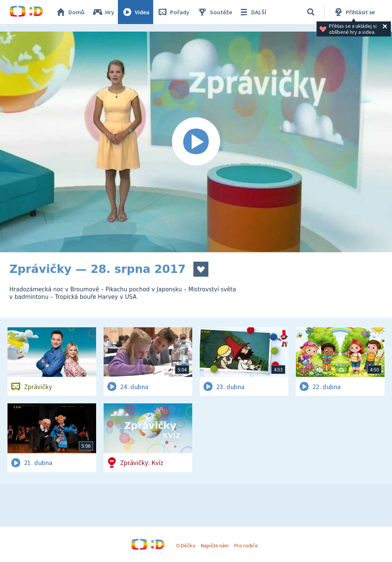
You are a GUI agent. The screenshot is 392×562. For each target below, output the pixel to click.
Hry (103, 12)
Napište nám (215, 545)
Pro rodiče (246, 545)
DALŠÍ (252, 12)
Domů (70, 12)
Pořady (173, 12)
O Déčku (185, 545)
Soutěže (214, 12)
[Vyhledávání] (311, 12)
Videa (136, 12)
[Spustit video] (196, 142)
